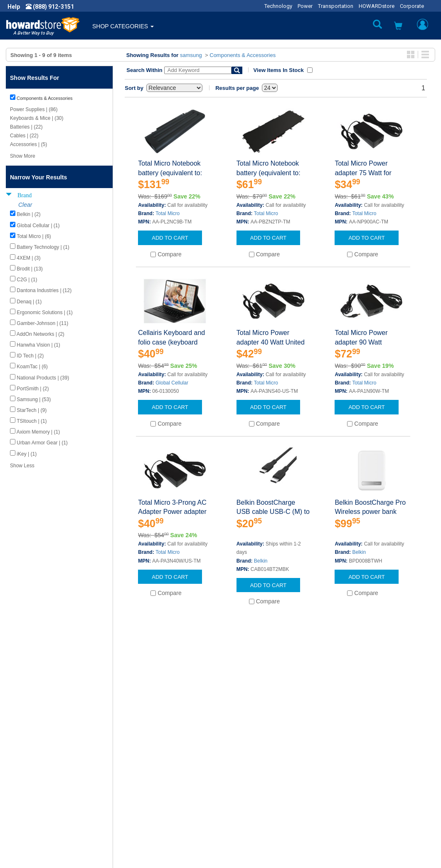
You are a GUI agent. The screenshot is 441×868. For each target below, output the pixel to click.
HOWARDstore (377, 6)
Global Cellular (172, 383)
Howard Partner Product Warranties (166, 796)
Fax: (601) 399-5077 (360, 787)
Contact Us (241, 762)
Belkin (261, 561)
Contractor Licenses (39, 804)
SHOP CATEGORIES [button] (123, 26)
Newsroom (27, 771)
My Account (243, 771)
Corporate (412, 6)
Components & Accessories (243, 55)
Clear (25, 205)
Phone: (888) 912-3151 (364, 779)
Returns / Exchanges (254, 787)
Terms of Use (31, 796)
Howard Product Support (152, 762)
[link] (306, 847)
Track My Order (247, 779)
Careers (23, 779)
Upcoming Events (143, 804)
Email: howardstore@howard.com (378, 796)
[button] (398, 27)
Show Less (22, 466)
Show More (23, 156)
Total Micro (168, 213)
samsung (191, 55)
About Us (25, 762)
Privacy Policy (31, 787)
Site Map (239, 796)
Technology (278, 6)
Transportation (336, 6)
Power (305, 6)
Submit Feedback (143, 771)
